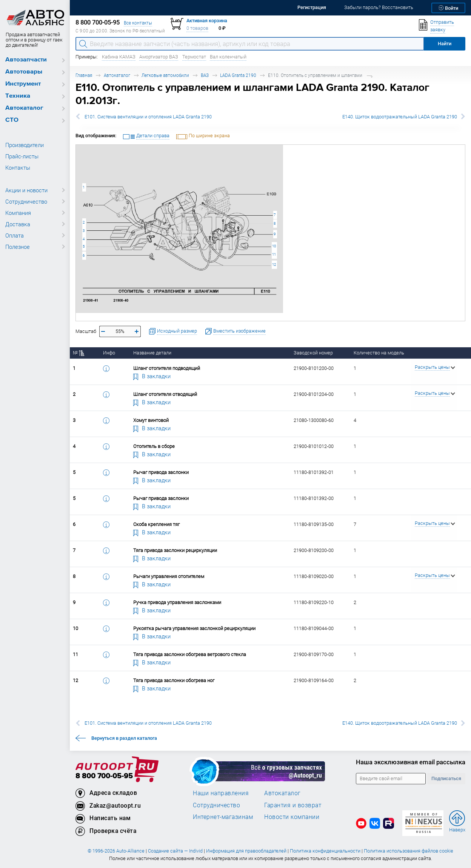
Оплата (15, 235)
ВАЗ (205, 75)
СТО (12, 120)
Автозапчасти (26, 60)
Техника (18, 96)
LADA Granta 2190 (238, 75)
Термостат (194, 57)
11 (274, 254)
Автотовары (24, 72)
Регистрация (312, 7)
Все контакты (138, 23)
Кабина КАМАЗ (119, 57)
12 (274, 265)
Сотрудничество (26, 201)
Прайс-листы (22, 156)
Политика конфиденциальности (325, 851)
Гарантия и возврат (293, 805)
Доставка (18, 224)
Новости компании (292, 817)
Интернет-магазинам (223, 817)
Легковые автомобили (165, 75)
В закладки (152, 376)
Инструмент (23, 84)
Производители (25, 145)
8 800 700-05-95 (104, 776)
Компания (18, 213)
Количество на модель (379, 353)
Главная (84, 75)
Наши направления (221, 793)
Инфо (109, 353)
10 (274, 246)
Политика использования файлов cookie (409, 851)
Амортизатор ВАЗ (159, 57)
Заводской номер (313, 353)
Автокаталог (24, 108)
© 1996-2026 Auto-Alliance (116, 851)
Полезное (18, 247)
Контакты (18, 167)
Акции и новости (26, 190)
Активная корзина (207, 21)
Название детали (152, 353)
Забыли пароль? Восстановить (379, 7)
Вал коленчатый (228, 57)
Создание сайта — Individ (175, 851)
